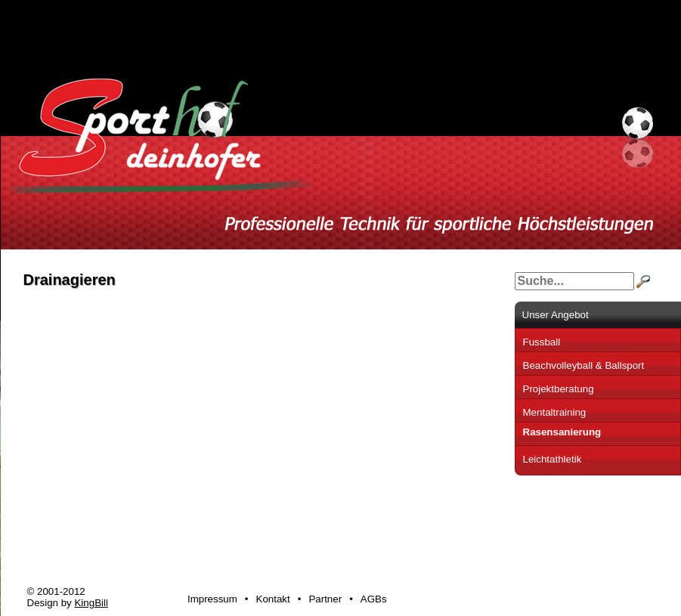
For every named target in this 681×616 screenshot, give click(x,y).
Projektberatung (559, 389)
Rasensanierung (562, 432)
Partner (325, 599)
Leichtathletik (553, 459)
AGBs (374, 599)
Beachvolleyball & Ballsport (584, 365)
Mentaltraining (555, 412)
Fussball (542, 342)
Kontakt (273, 599)
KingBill (91, 603)
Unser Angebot (556, 315)
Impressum (212, 599)
